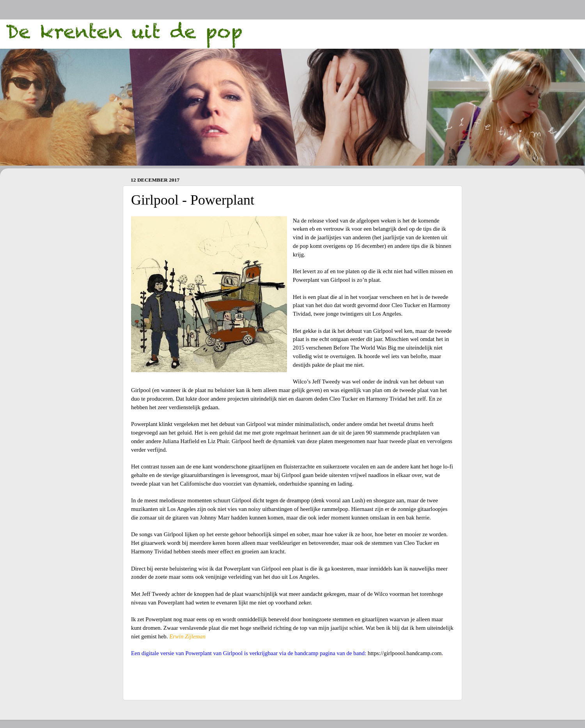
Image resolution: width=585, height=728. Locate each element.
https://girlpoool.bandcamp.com (405, 653)
